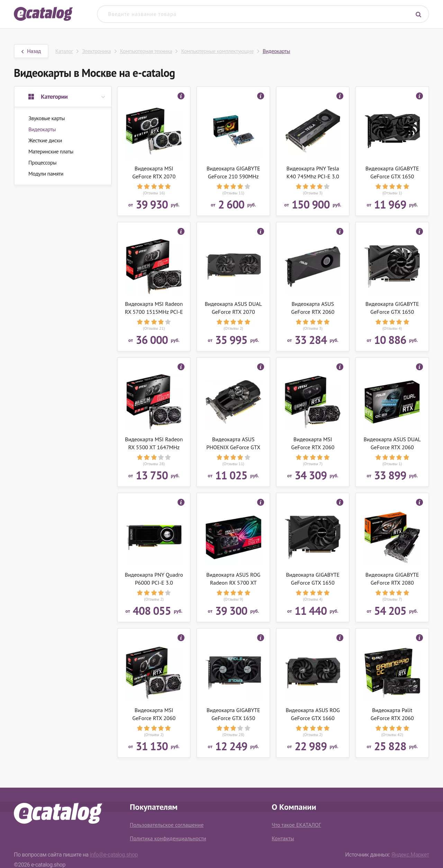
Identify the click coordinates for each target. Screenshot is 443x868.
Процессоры (42, 162)
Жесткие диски (45, 140)
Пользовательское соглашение (167, 825)
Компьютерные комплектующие (217, 51)
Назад (31, 51)
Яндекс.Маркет (410, 855)
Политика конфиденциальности (168, 838)
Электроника (97, 51)
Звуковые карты (47, 118)
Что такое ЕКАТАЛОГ (296, 825)
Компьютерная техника (146, 51)
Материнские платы (51, 151)
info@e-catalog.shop (114, 855)
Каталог (64, 51)
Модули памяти (46, 174)
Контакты (283, 838)
